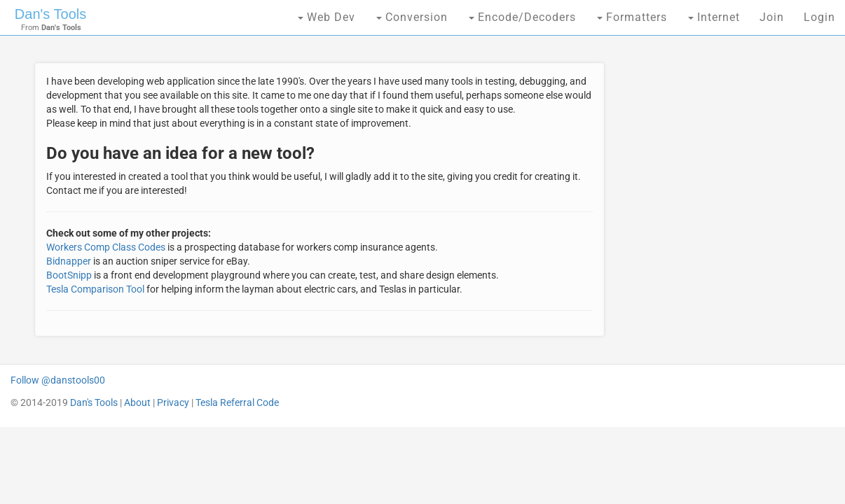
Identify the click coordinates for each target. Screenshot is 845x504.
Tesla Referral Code (237, 402)
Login (819, 17)
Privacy (173, 402)
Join (772, 17)
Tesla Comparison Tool (95, 289)
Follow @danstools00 (58, 380)
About (137, 402)
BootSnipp (69, 275)
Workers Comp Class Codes (106, 247)
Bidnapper (69, 261)
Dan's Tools (50, 14)
